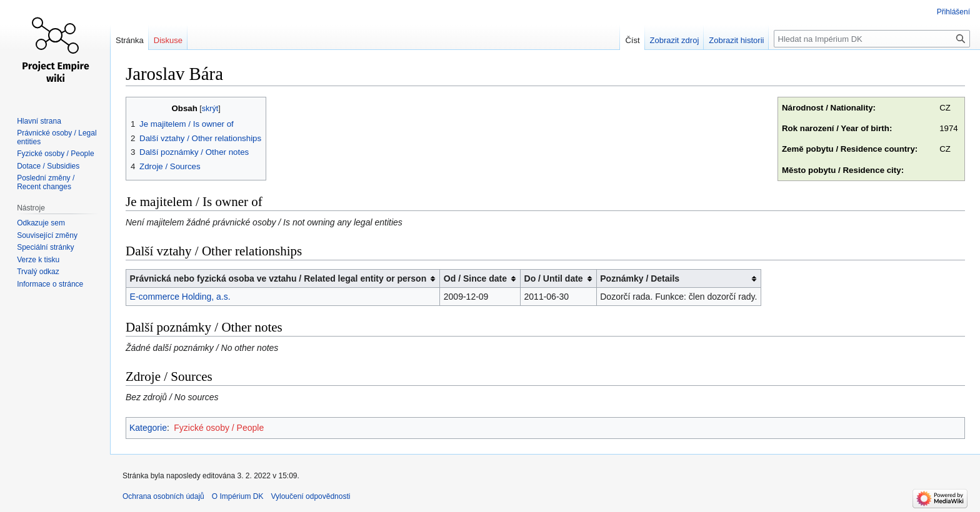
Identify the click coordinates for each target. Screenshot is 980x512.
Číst (632, 40)
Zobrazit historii (736, 40)
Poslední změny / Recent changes (46, 182)
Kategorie (148, 428)
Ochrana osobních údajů (163, 496)
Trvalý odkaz (38, 272)
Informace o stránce (50, 284)
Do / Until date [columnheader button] (554, 278)
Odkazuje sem (41, 223)
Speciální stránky (45, 247)
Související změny (47, 235)
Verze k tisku (38, 260)
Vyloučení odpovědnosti (310, 496)
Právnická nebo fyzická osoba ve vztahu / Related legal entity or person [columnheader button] (278, 278)
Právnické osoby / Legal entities (57, 137)
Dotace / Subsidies (48, 166)
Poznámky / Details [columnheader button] (640, 278)
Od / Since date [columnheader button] (475, 278)
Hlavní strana (39, 121)
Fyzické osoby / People (219, 428)
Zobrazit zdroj (675, 40)
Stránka (130, 40)
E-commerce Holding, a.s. (180, 297)
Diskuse (168, 40)
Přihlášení (953, 12)
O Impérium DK (238, 496)
